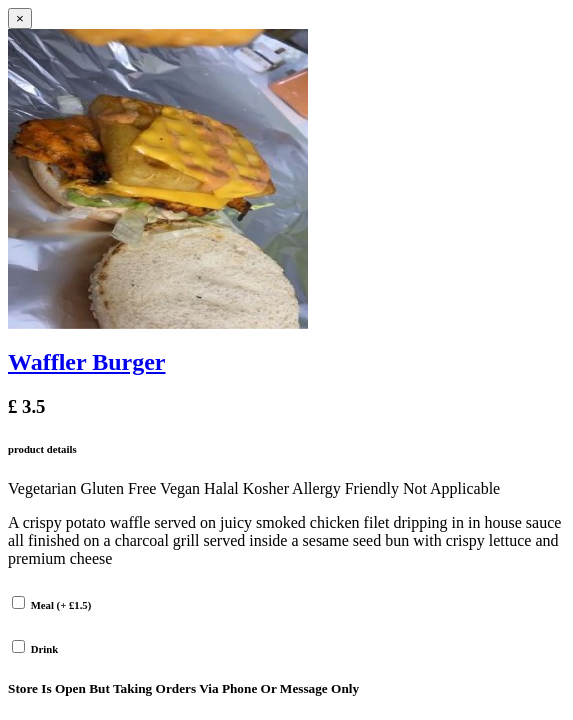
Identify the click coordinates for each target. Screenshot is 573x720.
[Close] (20, 18)
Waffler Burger (87, 362)
